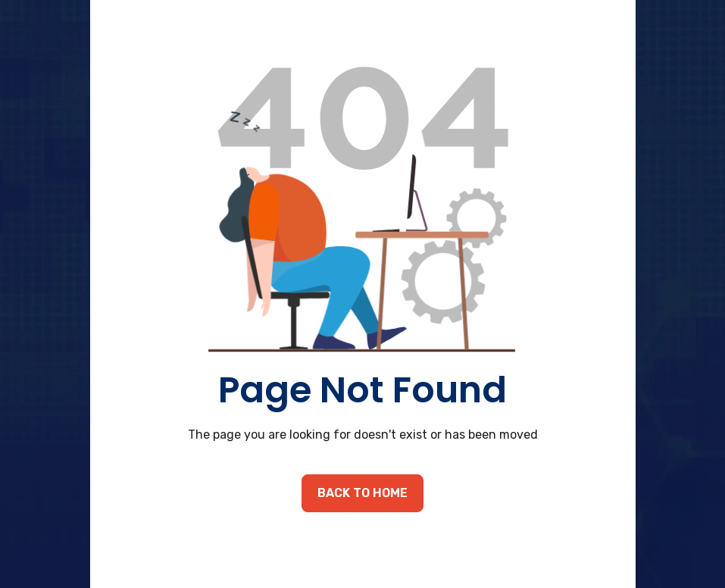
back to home (362, 493)
